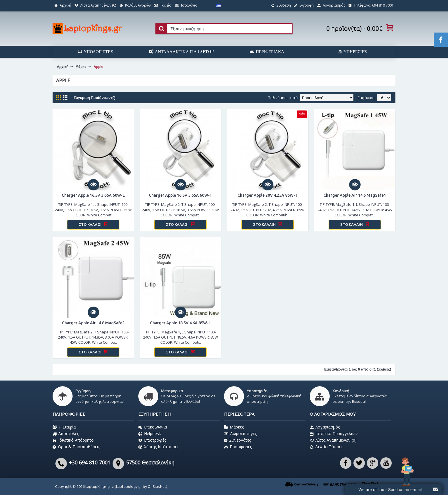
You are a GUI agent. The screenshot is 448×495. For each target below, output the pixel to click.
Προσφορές (238, 447)
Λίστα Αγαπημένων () (333, 440)
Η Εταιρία (64, 427)
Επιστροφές (152, 440)
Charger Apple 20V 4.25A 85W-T (268, 195)
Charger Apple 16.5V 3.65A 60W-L (93, 195)
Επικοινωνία (153, 427)
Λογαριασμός (325, 427)
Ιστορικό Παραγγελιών (334, 434)
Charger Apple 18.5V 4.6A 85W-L (180, 323)
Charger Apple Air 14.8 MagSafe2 (93, 323)
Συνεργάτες (237, 440)
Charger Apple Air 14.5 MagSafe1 (355, 195)
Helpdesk (150, 434)
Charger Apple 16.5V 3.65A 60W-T (181, 195)
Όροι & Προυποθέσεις (76, 447)
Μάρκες (234, 427)
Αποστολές (66, 434)
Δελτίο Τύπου (326, 447)
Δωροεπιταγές (240, 434)
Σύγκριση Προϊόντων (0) (94, 98)
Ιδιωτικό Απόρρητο (73, 440)
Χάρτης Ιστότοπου (158, 447)
